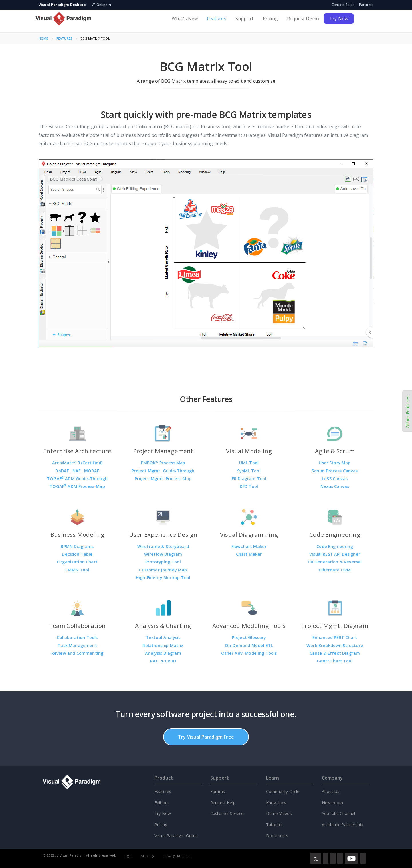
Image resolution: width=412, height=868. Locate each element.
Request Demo (303, 19)
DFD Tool (249, 486)
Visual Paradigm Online (176, 836)
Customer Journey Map (163, 570)
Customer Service (227, 813)
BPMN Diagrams (77, 546)
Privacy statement (178, 856)
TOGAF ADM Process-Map (77, 486)
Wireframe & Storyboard (163, 546)
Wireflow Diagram (163, 554)
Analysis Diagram (163, 653)
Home (43, 38)
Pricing (270, 19)
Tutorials (274, 825)
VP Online (101, 5)
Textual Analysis (163, 637)
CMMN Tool (77, 570)
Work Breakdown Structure (335, 645)
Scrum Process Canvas (335, 471)
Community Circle (283, 791)
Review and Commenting (77, 653)
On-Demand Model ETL (249, 645)
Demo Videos (279, 813)
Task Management (77, 645)
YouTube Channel (338, 813)
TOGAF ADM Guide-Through (77, 479)
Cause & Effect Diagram (335, 653)
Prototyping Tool (163, 562)
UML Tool (249, 463)
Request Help (223, 803)
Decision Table (77, 554)
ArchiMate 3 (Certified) (77, 463)
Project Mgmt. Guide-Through (163, 471)
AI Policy (147, 856)
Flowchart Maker (249, 546)
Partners (366, 5)
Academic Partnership (342, 825)
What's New (185, 19)
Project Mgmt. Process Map (163, 479)
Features (216, 19)
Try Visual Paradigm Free (206, 737)
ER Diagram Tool (249, 479)
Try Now (339, 19)
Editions (162, 803)
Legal (128, 856)
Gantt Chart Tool (335, 661)
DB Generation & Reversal (335, 562)
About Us (331, 791)
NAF (77, 471)
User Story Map (335, 463)
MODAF (92, 471)
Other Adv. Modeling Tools (249, 653)
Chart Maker (249, 554)
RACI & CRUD (163, 661)
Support (244, 19)
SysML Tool (249, 471)
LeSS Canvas (335, 479)
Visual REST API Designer (335, 554)
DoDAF (63, 471)
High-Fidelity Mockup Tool (163, 578)
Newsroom (332, 803)
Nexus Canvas (335, 486)
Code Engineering (335, 546)
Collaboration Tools (77, 637)
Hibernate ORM (335, 570)
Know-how (276, 803)
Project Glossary (249, 637)
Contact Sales (343, 5)
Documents (277, 836)
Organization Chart (77, 562)
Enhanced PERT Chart (335, 637)
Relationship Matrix (163, 645)
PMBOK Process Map (163, 463)
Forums (218, 791)
